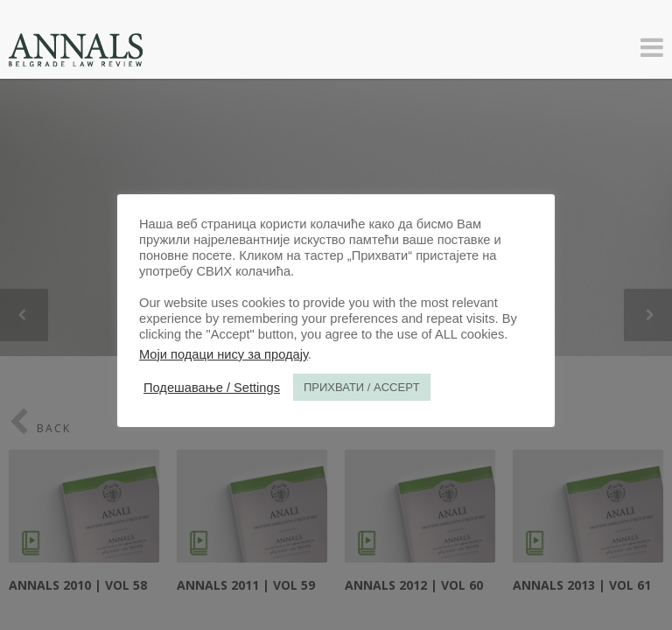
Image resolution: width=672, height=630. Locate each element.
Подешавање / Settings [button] (212, 388)
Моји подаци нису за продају (224, 354)
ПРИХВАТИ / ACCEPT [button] (362, 387)
